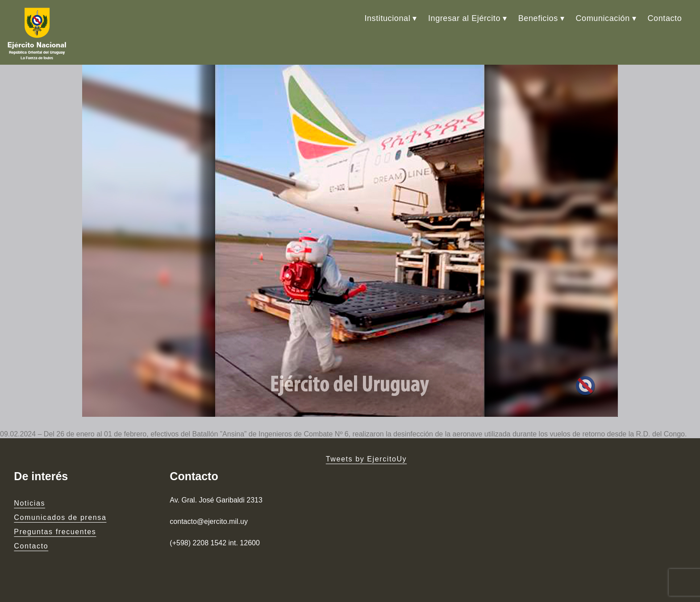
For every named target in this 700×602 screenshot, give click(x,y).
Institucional (387, 18)
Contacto (665, 18)
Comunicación (603, 18)
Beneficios (538, 18)
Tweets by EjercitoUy (366, 459)
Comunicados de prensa (60, 517)
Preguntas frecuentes (55, 532)
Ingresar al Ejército (464, 18)
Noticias (29, 503)
